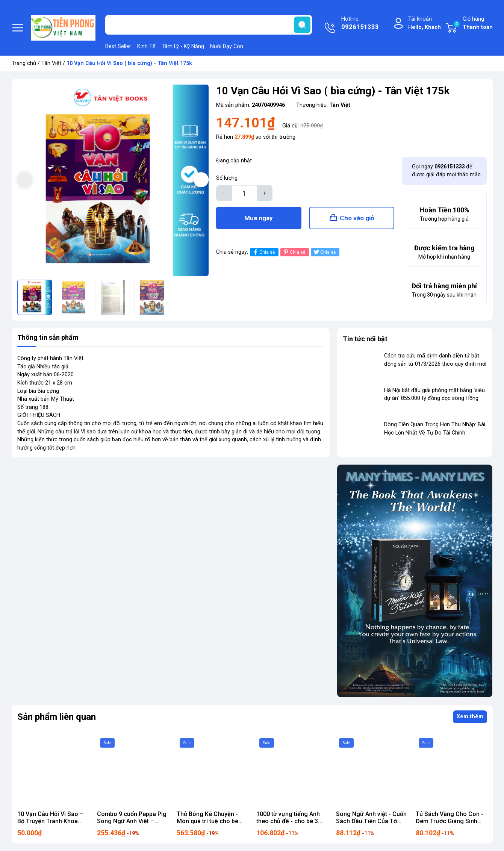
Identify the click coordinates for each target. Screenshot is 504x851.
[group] (113, 180)
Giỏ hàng (473, 23)
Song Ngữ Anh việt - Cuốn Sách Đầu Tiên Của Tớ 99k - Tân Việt (371, 821)
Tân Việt (51, 63)
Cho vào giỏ (357, 218)
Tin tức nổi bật (365, 339)
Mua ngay (259, 218)
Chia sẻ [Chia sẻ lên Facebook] (263, 252)
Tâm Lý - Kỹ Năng (183, 46)
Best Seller (118, 46)
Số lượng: (227, 178)
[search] (302, 25)
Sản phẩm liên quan (57, 717)
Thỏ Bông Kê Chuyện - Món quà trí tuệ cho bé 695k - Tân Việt (207, 821)
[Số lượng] (244, 193)
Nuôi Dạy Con (227, 46)
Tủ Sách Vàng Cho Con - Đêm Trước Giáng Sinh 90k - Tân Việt (450, 821)
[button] (201, 180)
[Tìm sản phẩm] (209, 25)
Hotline (360, 24)
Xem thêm (470, 717)
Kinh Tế (146, 46)
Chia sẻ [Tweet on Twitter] (324, 252)
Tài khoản (425, 23)
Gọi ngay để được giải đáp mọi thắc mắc (446, 171)
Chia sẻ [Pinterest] (294, 252)
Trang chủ (24, 63)
